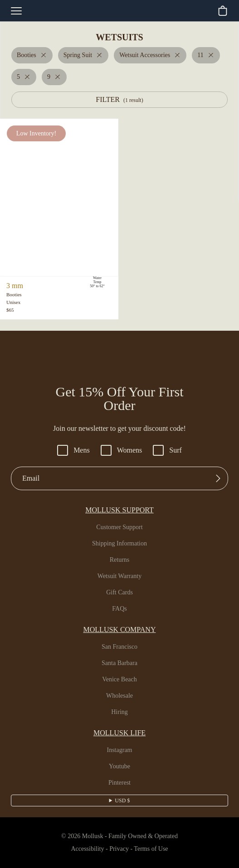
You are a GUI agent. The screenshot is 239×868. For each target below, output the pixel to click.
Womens (122, 450)
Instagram (120, 750)
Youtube (119, 767)
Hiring (120, 712)
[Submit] (218, 478)
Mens (72, 450)
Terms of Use (154, 849)
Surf (170, 450)
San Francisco (119, 647)
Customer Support (120, 527)
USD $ (122, 800)
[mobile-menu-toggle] (16, 11)
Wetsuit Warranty (120, 576)
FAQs (119, 609)
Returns (120, 560)
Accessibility (84, 849)
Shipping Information (120, 544)
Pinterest (119, 783)
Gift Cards (120, 593)
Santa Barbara (119, 663)
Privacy (118, 849)
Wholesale (119, 696)
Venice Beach (120, 680)
